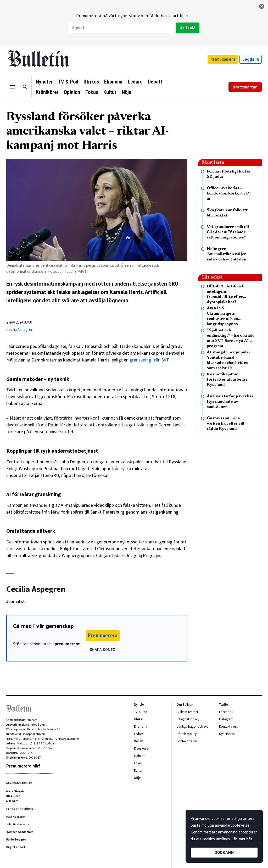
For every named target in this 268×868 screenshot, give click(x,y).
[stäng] (262, 6)
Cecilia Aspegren (20, 329)
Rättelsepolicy (187, 734)
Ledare (135, 82)
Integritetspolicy (188, 719)
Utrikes (91, 82)
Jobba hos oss (187, 741)
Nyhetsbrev (227, 734)
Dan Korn (12, 801)
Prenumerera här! (23, 766)
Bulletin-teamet (187, 712)
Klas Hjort (13, 796)
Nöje (127, 92)
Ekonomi (113, 82)
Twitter (224, 705)
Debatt (155, 82)
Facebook (226, 712)
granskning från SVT (149, 360)
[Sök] (25, 87)
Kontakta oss (228, 727)
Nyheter (44, 82)
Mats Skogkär (15, 791)
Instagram (226, 719)
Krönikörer (47, 92)
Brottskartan (245, 87)
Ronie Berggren (16, 839)
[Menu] (13, 87)
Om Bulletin (185, 705)
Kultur (110, 92)
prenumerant (67, 644)
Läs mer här (242, 839)
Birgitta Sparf (16, 847)
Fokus (92, 92)
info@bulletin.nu (34, 734)
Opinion (72, 92)
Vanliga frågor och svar (193, 727)
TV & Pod (68, 82)
